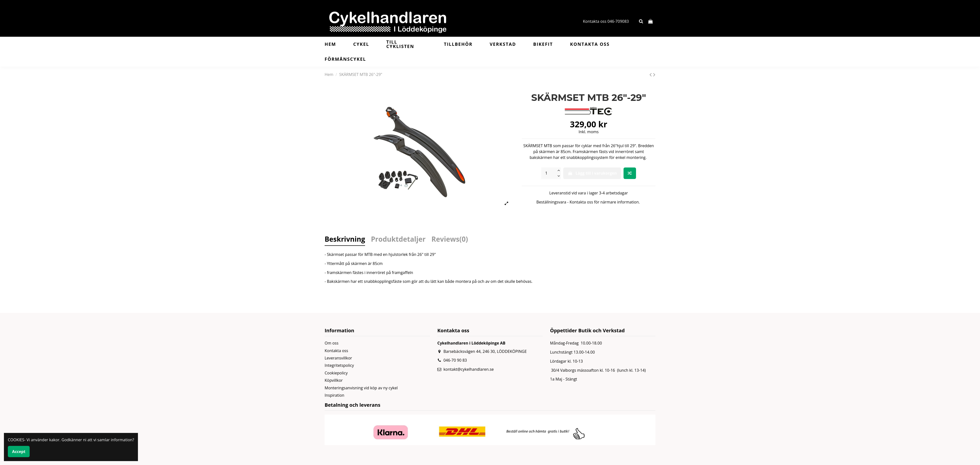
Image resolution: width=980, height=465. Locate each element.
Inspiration (334, 395)
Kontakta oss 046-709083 (606, 21)
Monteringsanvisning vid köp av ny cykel (361, 388)
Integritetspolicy (339, 365)
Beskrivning (345, 240)
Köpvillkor (334, 380)
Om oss (331, 343)
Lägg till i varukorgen (592, 173)
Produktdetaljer (398, 240)
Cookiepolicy (336, 373)
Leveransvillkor (338, 358)
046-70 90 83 (455, 360)
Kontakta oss (336, 351)
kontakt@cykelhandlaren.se (469, 369)
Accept (19, 452)
